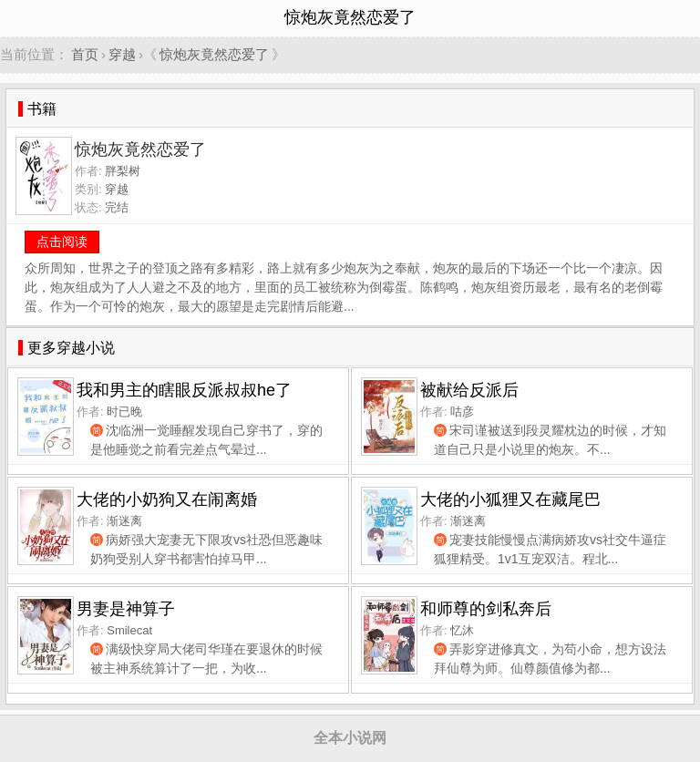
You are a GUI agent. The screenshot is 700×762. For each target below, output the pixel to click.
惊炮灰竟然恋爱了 (214, 54)
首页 (85, 54)
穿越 (122, 54)
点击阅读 (62, 242)
